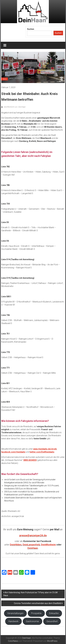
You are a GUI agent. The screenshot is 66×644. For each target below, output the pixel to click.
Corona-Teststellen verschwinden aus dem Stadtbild (38, 603)
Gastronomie (32, 621)
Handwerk (13, 621)
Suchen (31, 29)
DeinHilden (16, 545)
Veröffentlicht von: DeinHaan (14, 107)
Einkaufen (54, 613)
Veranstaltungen (15, 613)
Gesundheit (52, 621)
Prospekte (36, 613)
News (5, 79)
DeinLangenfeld (31, 545)
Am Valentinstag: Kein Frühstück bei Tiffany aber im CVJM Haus (30, 594)
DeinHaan (33, 548)
